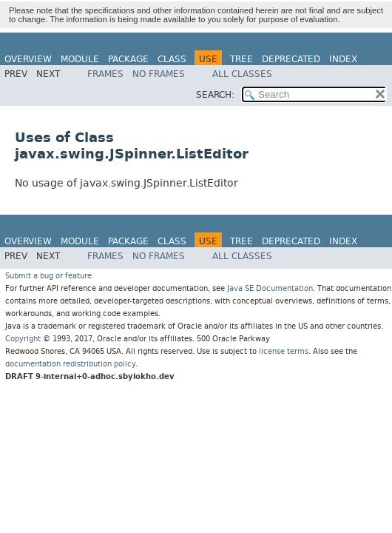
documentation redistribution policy (70, 364)
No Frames (159, 74)
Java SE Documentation (270, 288)
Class (172, 59)
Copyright (23, 339)
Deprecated (291, 59)
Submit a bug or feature (48, 276)
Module (80, 59)
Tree (241, 59)
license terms (284, 351)
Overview (28, 59)
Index (343, 59)
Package (128, 59)
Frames (105, 74)
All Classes (242, 74)
